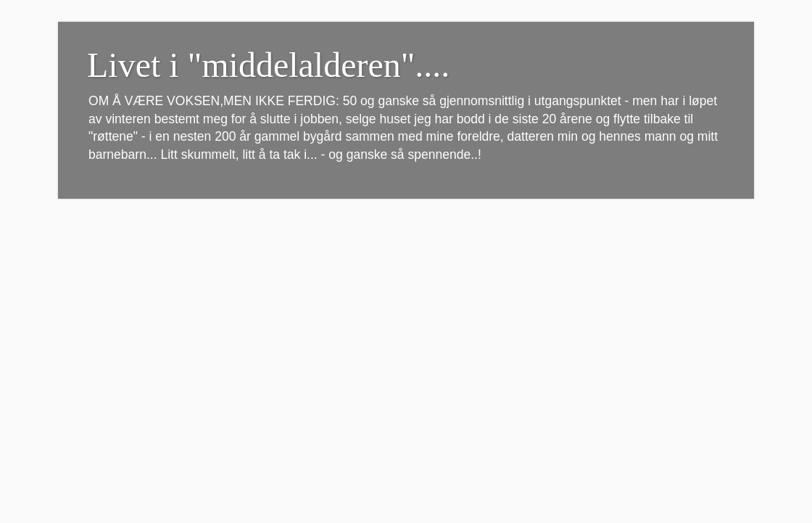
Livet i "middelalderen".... (268, 65)
